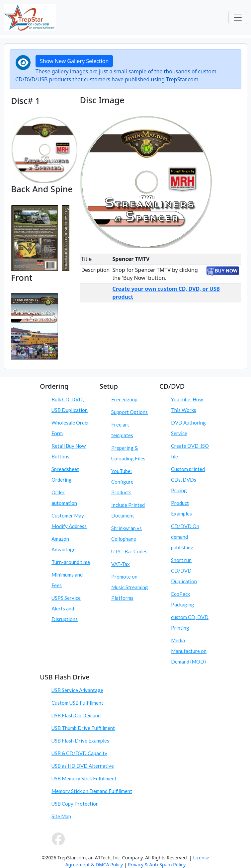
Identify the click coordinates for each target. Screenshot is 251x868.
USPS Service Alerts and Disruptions (66, 608)
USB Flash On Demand (76, 715)
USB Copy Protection (75, 804)
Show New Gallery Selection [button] (74, 61)
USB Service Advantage (77, 690)
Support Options (129, 412)
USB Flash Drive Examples (80, 741)
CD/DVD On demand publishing (185, 537)
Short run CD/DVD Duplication (184, 571)
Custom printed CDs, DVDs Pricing (188, 480)
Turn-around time (71, 562)
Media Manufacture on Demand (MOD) (189, 651)
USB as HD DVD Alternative (83, 766)
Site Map (61, 816)
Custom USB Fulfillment (77, 703)
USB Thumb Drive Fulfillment (83, 728)
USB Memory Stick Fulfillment (84, 778)
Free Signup (124, 399)
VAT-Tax (121, 564)
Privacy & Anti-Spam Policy (157, 865)
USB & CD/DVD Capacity (79, 753)
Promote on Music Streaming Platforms (130, 587)
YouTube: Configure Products (122, 482)
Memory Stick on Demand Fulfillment (92, 791)
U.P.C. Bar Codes (129, 551)
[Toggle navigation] (238, 18)
